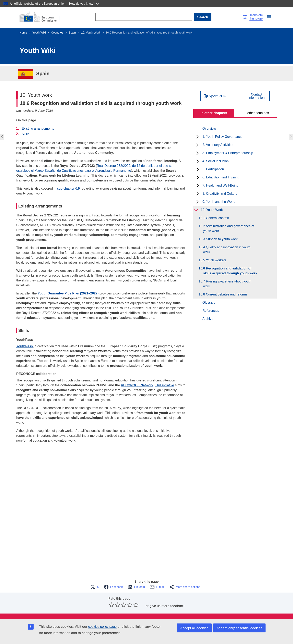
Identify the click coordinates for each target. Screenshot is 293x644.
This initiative (165, 385)
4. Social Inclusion (216, 161)
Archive (208, 319)
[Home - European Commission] (42, 17)
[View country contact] (257, 96)
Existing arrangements (38, 129)
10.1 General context (216, 218)
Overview (209, 129)
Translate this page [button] (256, 17)
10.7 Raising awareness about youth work (227, 284)
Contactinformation (256, 96)
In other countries (256, 113)
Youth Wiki (39, 33)
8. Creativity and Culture (220, 194)
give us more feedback (167, 606)
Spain (72, 33)
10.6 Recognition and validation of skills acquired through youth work (230, 271)
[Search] (144, 17)
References (211, 311)
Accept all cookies (194, 628)
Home (23, 33)
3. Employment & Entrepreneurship (228, 153)
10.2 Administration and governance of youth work (229, 229)
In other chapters (214, 113)
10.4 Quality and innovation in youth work (227, 250)
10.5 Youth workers (215, 260)
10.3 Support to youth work (220, 239)
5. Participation (213, 169)
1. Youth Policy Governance (222, 137)
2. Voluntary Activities (218, 145)
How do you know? (84, 4)
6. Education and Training (221, 177)
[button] (245, 17)
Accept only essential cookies (239, 628)
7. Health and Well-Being (220, 185)
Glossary (209, 302)
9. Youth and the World (219, 202)
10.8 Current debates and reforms (225, 294)
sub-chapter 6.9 (68, 188)
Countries (57, 33)
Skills (25, 134)
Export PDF (216, 96)
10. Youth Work (91, 33)
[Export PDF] (216, 96)
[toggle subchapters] (198, 137)
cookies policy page (102, 627)
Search (203, 17)
